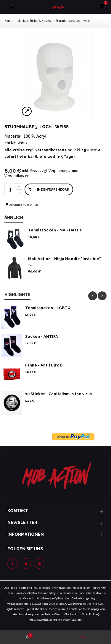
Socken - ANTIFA (42, 336)
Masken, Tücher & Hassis (34, 21)
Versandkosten (50, 150)
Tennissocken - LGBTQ (48, 308)
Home (8, 21)
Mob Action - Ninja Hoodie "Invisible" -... (65, 262)
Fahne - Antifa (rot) (44, 365)
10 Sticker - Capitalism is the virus (58, 394)
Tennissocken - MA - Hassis (55, 230)
